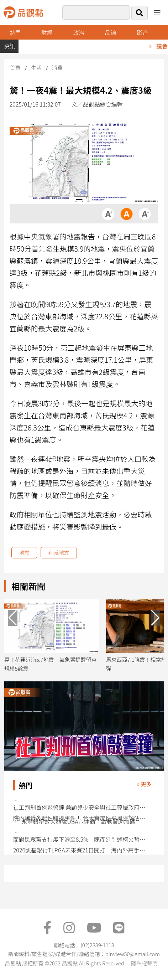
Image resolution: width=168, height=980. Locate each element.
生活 (36, 68)
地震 (24, 553)
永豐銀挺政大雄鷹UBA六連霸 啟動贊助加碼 (78, 822)
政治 (79, 32)
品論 (111, 32)
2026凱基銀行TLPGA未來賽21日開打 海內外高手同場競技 (80, 850)
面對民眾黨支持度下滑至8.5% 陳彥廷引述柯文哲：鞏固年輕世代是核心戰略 (80, 839)
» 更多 (144, 784)
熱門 (15, 32)
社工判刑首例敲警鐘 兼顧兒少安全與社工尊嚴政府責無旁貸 (80, 807)
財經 (47, 32)
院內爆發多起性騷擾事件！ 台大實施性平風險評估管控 (80, 818)
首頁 (15, 68)
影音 (142, 32)
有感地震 (59, 553)
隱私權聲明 (144, 963)
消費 (57, 68)
